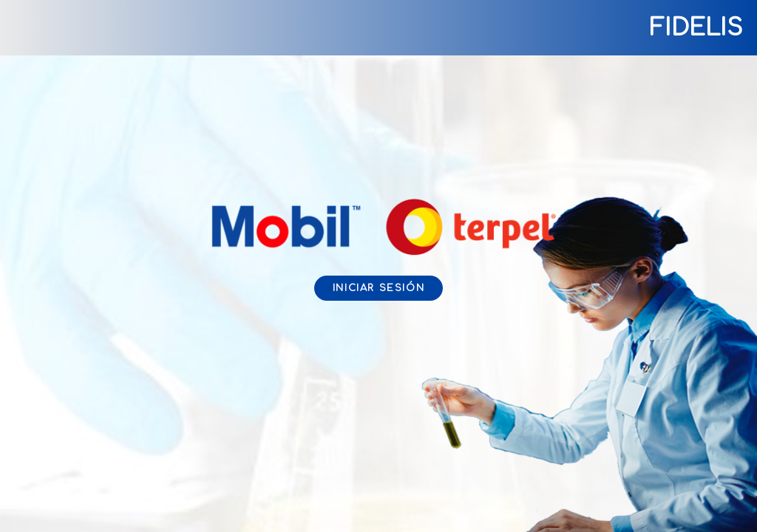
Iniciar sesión (378, 288)
